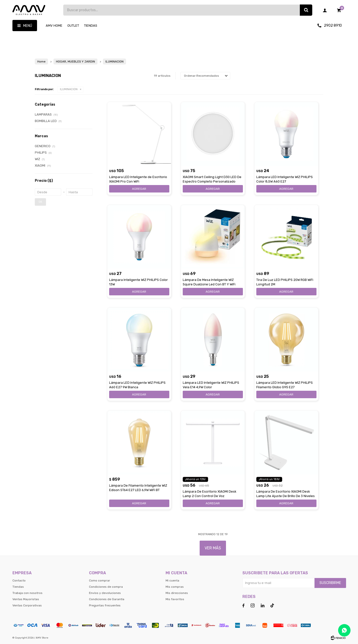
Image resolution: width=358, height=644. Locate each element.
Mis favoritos (175, 599)
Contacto (19, 580)
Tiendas (91, 26)
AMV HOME (54, 26)
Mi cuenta (172, 580)
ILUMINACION (69, 89)
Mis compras (175, 587)
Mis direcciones (177, 593)
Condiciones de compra (106, 587)
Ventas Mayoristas (26, 599)
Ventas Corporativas (27, 605)
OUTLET (73, 26)
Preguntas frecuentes (105, 605)
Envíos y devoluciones (105, 593)
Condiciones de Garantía (107, 599)
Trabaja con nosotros (27, 593)
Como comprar (100, 580)
